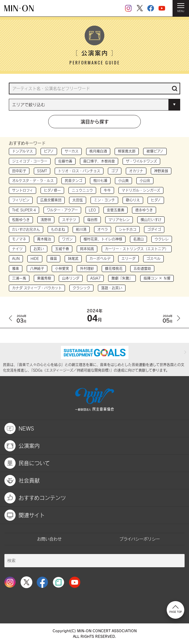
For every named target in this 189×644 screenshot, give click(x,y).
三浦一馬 (19, 278)
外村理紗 (87, 268)
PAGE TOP (176, 609)
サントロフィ (22, 190)
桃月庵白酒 (98, 151)
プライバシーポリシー (140, 539)
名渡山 (138, 239)
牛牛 (107, 190)
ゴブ (115, 171)
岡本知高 (87, 249)
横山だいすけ (151, 220)
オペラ (103, 229)
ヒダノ (156, 200)
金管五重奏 (116, 210)
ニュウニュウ (82, 190)
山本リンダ (71, 278)
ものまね (58, 229)
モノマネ (19, 239)
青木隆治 (44, 239)
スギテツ (69, 220)
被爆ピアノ (155, 151)
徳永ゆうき (144, 210)
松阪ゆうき (21, 220)
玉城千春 (62, 249)
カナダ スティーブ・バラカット (37, 288)
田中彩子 (19, 171)
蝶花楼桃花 (114, 268)
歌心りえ (133, 200)
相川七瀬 (100, 181)
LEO (92, 210)
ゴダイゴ (154, 229)
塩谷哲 (92, 220)
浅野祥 (46, 220)
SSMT (42, 171)
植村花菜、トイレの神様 (103, 239)
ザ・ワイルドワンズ (141, 161)
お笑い (39, 249)
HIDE (35, 258)
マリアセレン (119, 220)
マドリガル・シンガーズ (141, 190)
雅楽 (16, 268)
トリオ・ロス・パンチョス (79, 171)
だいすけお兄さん (26, 229)
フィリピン (21, 200)
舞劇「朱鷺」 (122, 278)
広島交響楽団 (51, 200)
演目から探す (95, 121)
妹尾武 (73, 258)
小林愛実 (62, 268)
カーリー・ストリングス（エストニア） (137, 249)
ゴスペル (153, 258)
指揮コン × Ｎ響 (157, 278)
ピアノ (49, 151)
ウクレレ (162, 239)
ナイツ (17, 249)
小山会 (145, 181)
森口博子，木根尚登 (99, 161)
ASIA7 (95, 278)
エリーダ (128, 258)
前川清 (81, 229)
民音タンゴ (73, 181)
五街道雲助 (142, 268)
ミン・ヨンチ (104, 200)
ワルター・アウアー (62, 210)
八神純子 (37, 268)
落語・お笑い (112, 288)
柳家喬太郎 (127, 151)
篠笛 (53, 258)
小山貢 (123, 181)
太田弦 (78, 200)
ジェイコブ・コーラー (30, 161)
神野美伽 (161, 171)
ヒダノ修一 (52, 190)
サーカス (72, 151)
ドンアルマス (22, 151)
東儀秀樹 (44, 278)
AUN (16, 258)
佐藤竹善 (65, 161)
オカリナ (136, 171)
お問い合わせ (49, 539)
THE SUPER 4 (24, 210)
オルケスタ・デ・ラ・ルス (33, 181)
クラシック (81, 288)
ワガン (67, 239)
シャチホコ (128, 229)
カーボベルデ (100, 258)
